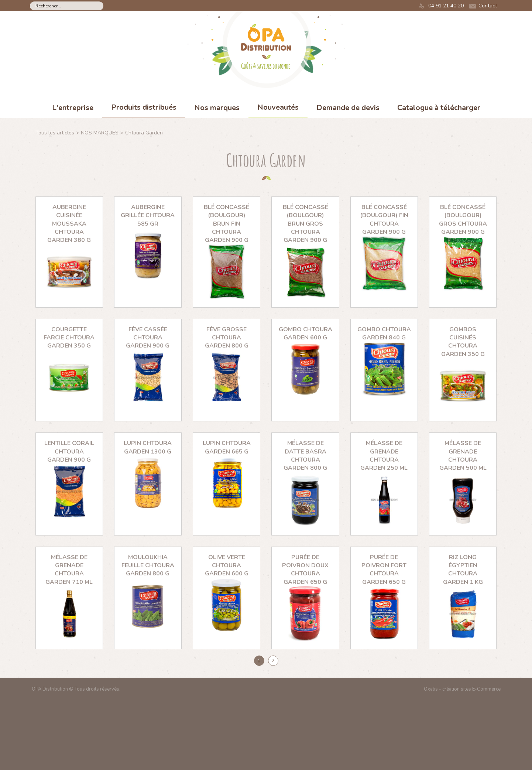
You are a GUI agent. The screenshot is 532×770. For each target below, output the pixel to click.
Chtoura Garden (144, 133)
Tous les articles (55, 133)
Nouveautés (278, 107)
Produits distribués (144, 107)
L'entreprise (73, 108)
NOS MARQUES (100, 133)
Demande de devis (348, 108)
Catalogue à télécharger (439, 108)
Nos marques (217, 108)
